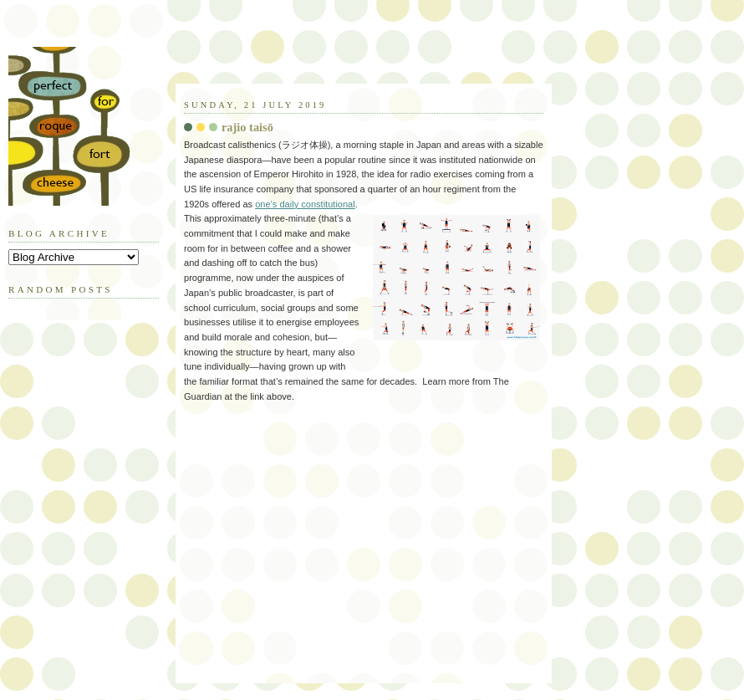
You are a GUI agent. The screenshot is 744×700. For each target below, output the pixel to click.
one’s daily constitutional (305, 204)
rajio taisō (247, 127)
